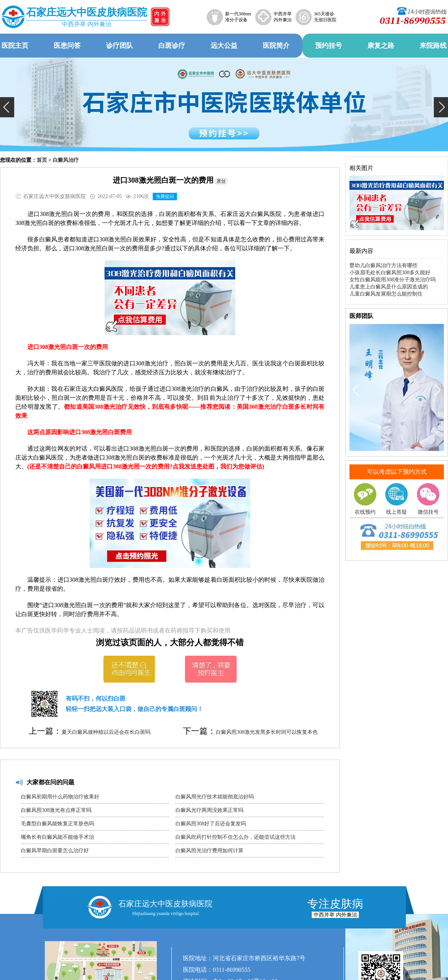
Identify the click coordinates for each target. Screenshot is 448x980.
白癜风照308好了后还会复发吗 (211, 824)
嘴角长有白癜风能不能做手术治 (57, 837)
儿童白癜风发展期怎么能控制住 (386, 294)
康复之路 (381, 46)
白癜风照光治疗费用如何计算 (209, 851)
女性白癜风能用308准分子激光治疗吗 (393, 280)
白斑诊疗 (172, 46)
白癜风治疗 (66, 160)
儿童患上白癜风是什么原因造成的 (389, 287)
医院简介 (276, 46)
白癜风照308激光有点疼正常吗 (56, 810)
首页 (42, 160)
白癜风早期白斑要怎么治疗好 (55, 851)
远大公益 (224, 46)
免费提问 (165, 197)
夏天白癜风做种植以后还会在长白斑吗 (106, 732)
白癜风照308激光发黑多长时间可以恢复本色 (267, 732)
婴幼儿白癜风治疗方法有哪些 (383, 265)
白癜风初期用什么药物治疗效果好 (60, 797)
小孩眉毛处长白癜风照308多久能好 (390, 273)
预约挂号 (329, 46)
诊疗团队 (119, 46)
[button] (7, 107)
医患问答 (67, 46)
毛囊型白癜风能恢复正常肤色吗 (57, 824)
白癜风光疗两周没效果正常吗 (209, 810)
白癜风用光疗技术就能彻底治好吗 (215, 797)
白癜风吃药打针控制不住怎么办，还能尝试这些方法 (236, 837)
